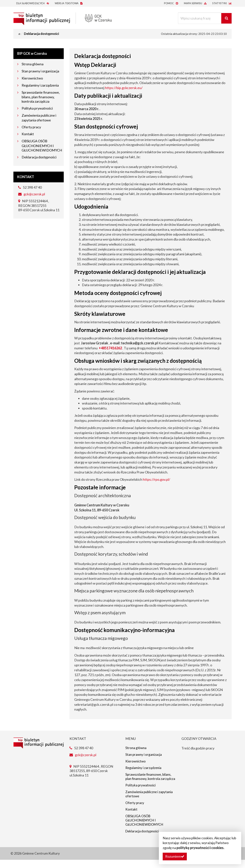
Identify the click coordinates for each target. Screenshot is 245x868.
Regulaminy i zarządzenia (40, 85)
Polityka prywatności (37, 108)
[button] (175, 857)
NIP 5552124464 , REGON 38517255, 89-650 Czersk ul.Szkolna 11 (91, 771)
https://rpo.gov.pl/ (156, 479)
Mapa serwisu (195, 3)
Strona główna (33, 64)
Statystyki (222, 3)
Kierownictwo (32, 78)
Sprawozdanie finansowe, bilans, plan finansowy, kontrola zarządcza (41, 97)
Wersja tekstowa (69, 3)
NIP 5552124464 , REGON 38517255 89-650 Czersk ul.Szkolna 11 (39, 205)
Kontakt (28, 134)
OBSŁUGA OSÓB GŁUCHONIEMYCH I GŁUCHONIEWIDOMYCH (42, 146)
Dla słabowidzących (33, 3)
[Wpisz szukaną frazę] (199, 18)
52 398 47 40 (30, 187)
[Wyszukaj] (226, 18)
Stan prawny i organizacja (40, 71)
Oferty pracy (31, 127)
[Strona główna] (19, 34)
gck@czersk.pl (34, 194)
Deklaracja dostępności (39, 157)
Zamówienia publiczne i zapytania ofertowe (150, 800)
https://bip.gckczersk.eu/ (124, 88)
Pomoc (171, 3)
